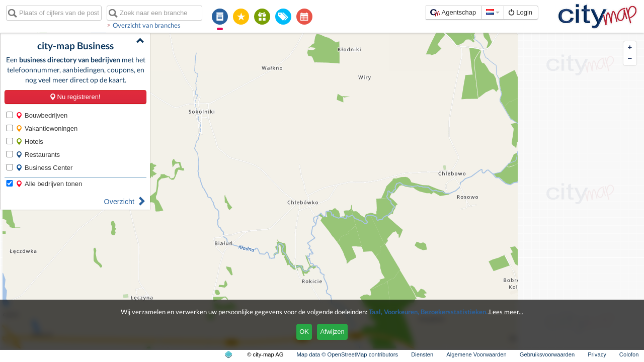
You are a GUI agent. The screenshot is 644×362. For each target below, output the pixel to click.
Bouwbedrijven (42, 115)
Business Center (44, 168)
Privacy (597, 354)
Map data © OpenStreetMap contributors (347, 354)
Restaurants (38, 155)
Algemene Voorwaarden (476, 354)
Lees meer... (506, 312)
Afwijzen (332, 332)
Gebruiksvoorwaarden (547, 354)
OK (304, 332)
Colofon (629, 354)
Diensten (422, 354)
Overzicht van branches (147, 25)
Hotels (29, 142)
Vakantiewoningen (47, 128)
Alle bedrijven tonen (49, 184)
